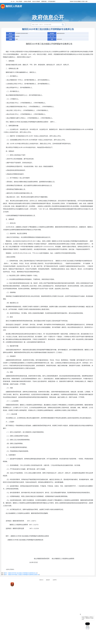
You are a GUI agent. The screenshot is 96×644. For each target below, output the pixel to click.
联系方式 (41, 580)
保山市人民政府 (36, 1)
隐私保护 (48, 580)
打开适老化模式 (52, 1)
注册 (11, 1)
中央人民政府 (19, 1)
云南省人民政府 (27, 1)
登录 (14, 1)
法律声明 (55, 580)
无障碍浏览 (44, 1)
